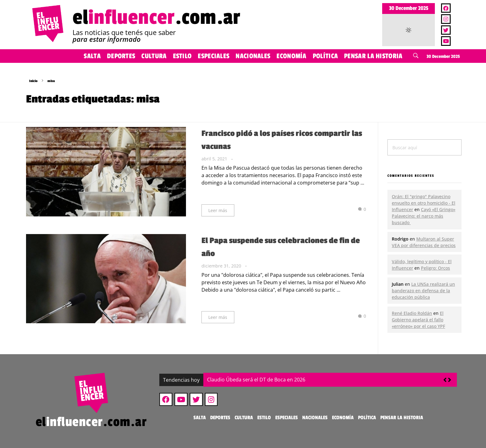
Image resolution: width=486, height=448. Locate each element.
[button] (450, 380)
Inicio (33, 81)
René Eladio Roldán (412, 313)
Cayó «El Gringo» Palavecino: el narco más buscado (424, 216)
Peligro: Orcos (435, 268)
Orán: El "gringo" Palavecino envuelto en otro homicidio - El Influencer (424, 203)
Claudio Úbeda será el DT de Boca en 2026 (256, 380)
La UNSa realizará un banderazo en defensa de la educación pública (423, 291)
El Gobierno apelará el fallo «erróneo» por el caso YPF (418, 320)
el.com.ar (157, 17)
